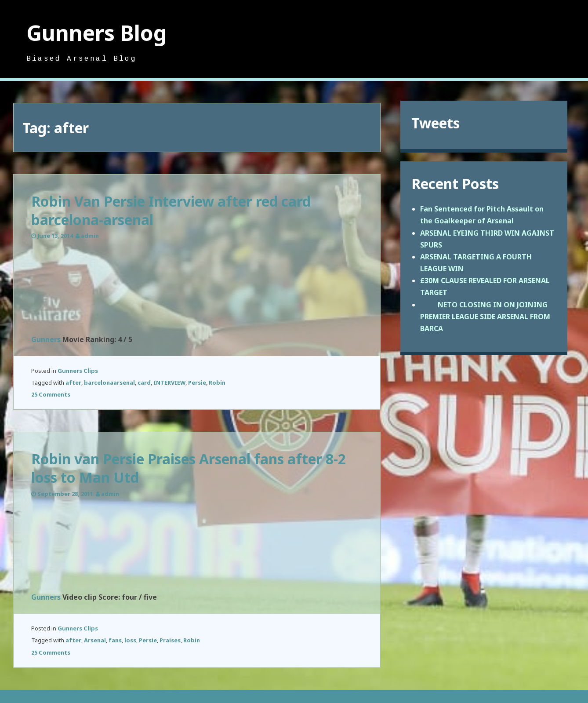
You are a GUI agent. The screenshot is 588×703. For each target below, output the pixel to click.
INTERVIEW (169, 382)
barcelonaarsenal (109, 382)
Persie (197, 382)
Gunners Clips (78, 371)
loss (130, 640)
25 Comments (51, 394)
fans (115, 640)
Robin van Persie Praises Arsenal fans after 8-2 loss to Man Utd (189, 468)
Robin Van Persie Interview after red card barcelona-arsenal (171, 210)
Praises (170, 640)
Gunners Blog (97, 33)
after (73, 382)
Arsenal (95, 640)
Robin (217, 382)
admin (90, 236)
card (144, 382)
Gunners (46, 339)
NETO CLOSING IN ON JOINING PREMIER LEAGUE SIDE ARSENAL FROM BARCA (485, 317)
